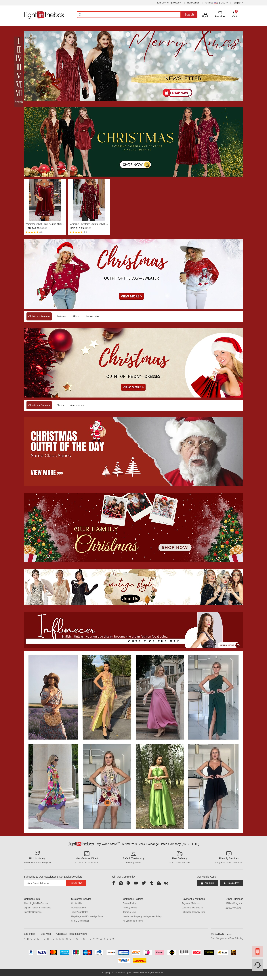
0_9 (112, 939)
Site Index (30, 934)
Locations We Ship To (192, 908)
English (238, 3)
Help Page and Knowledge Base (87, 916)
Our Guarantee (79, 908)
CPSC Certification (80, 921)
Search (189, 15)
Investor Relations (33, 912)
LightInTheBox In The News (37, 908)
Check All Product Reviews (72, 934)
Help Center (193, 3)
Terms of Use (129, 912)
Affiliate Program (234, 903)
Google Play (231, 883)
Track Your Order (80, 912)
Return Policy (129, 903)
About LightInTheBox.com (37, 903)
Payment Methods (191, 903)
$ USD (217, 3)
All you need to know (133, 921)
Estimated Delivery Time (193, 912)
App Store (207, 883)
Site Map (46, 934)
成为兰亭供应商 (233, 908)
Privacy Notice (130, 908)
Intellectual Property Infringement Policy (142, 916)
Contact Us (77, 903)
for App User (168, 3)
